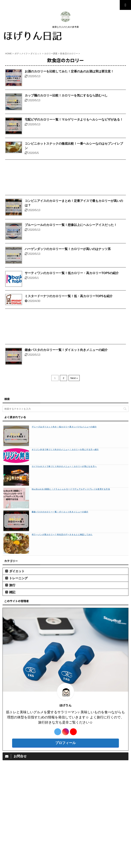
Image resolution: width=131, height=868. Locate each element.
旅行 (12, 585)
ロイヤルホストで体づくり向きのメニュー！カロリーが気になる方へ (64, 466)
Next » (74, 378)
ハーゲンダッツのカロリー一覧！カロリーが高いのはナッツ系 (68, 249)
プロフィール (65, 743)
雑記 (12, 592)
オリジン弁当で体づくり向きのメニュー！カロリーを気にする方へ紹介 (65, 449)
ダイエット (17, 571)
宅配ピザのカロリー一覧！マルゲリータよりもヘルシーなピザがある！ (74, 120)
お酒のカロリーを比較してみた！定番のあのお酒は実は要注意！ (69, 71)
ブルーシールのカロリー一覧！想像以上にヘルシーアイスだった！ (71, 225)
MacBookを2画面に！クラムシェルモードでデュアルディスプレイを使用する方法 (71, 489)
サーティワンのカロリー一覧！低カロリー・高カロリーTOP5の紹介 (72, 273)
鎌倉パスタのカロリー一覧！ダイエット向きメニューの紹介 (66, 350)
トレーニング (18, 578)
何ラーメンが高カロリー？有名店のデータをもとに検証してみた (62, 534)
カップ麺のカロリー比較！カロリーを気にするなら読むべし (66, 95)
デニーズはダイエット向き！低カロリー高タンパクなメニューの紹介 (64, 427)
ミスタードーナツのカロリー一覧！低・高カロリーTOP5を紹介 (69, 296)
